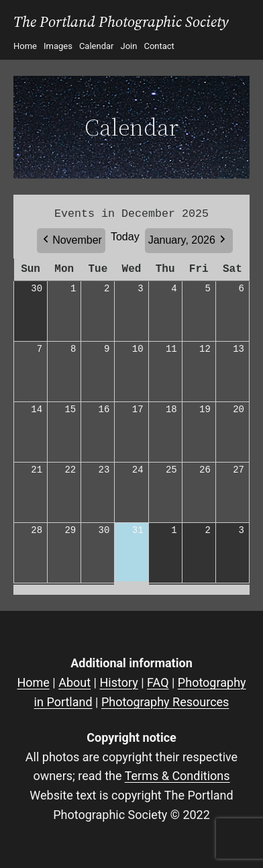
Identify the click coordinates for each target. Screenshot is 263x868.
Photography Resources (165, 702)
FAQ (158, 682)
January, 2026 (182, 240)
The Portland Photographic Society (121, 22)
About (74, 682)
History (118, 682)
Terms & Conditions (177, 776)
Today (125, 237)
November (77, 240)
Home (33, 682)
